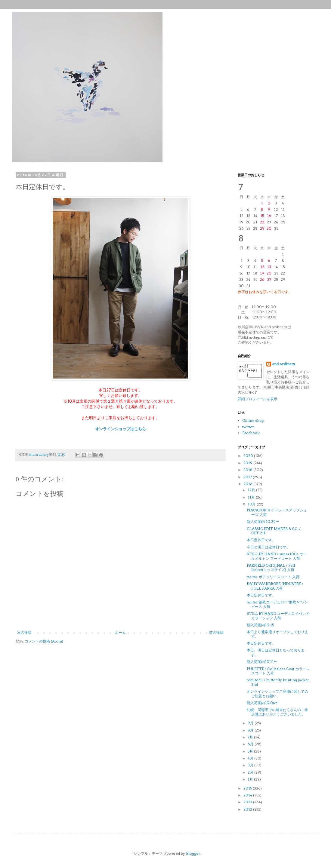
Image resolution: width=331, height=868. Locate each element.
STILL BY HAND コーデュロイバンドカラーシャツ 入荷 (278, 616)
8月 (251, 730)
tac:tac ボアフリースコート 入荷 (273, 577)
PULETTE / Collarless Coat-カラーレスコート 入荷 (278, 671)
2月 (251, 772)
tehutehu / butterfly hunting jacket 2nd (278, 682)
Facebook (251, 433)
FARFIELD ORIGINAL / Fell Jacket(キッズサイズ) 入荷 (271, 567)
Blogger (193, 853)
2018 (248, 470)
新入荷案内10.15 (260, 625)
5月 (251, 751)
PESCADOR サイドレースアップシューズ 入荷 (277, 512)
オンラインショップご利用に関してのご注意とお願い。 (277, 693)
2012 (248, 809)
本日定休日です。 (261, 540)
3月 (251, 765)
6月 (251, 744)
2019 (248, 463)
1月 (251, 779)
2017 (248, 477)
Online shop (253, 420)
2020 (249, 456)
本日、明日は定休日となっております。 (276, 652)
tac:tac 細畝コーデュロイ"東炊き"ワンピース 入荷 (277, 604)
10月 (252, 504)
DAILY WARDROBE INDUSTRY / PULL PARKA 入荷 (275, 586)
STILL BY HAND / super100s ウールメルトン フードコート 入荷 (277, 556)
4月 (251, 758)
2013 (248, 802)
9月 (251, 723)
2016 (248, 484)
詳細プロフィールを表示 (258, 399)
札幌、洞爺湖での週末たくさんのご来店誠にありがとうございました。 (277, 712)
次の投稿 (24, 632)
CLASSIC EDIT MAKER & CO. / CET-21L (274, 531)
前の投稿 (216, 632)
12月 (252, 490)
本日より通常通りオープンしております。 (277, 634)
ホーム (120, 632)
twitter (248, 427)
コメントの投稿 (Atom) (44, 641)
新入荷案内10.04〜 (263, 703)
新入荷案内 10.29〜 (263, 521)
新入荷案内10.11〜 (262, 662)
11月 (252, 497)
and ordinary (284, 364)
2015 (248, 788)
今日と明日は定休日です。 (268, 547)
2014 (248, 795)
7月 (251, 737)
